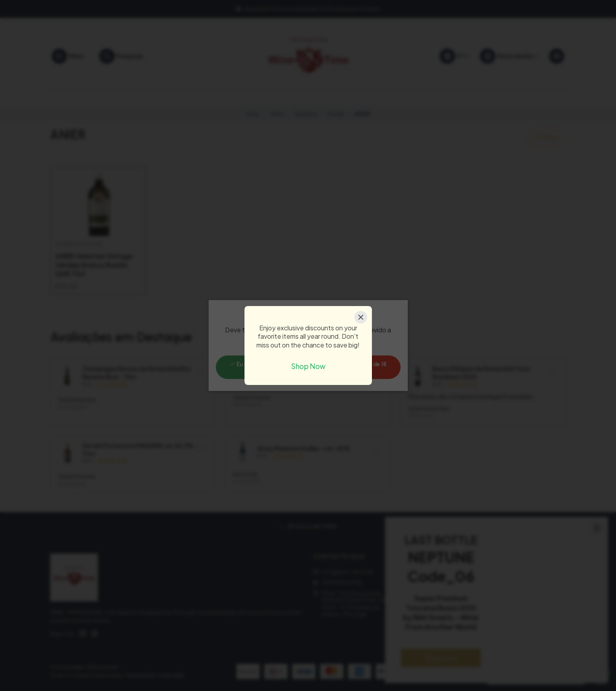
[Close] (361, 317)
